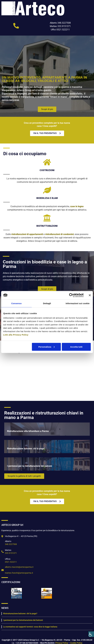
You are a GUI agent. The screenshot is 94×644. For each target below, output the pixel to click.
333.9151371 (11, 553)
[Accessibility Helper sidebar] (91, 634)
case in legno (77, 206)
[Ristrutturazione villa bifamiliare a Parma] (47, 429)
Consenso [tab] (16, 303)
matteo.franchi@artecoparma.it (19, 573)
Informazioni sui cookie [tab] (78, 303)
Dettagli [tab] (47, 303)
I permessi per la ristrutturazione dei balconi (23, 620)
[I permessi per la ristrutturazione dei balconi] (47, 464)
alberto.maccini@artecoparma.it (19, 567)
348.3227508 (11, 544)
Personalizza (47, 347)
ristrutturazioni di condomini (59, 234)
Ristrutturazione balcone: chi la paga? (20, 614)
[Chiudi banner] (90, 295)
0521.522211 (11, 562)
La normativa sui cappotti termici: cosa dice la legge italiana (30, 627)
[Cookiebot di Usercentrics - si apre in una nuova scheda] (71, 295)
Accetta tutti (76, 347)
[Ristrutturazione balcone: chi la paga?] (47, 447)
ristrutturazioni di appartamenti (27, 234)
